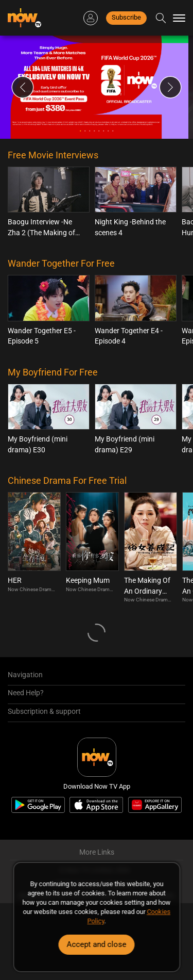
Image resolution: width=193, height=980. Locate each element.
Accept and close (97, 944)
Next (170, 87)
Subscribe (126, 17)
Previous (23, 87)
